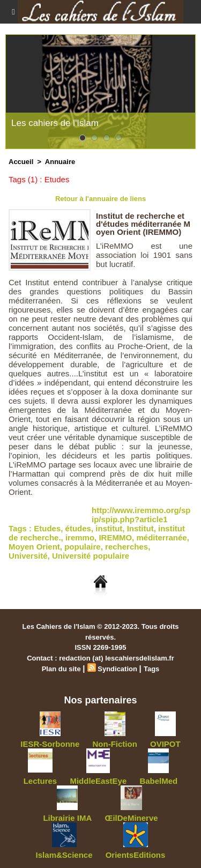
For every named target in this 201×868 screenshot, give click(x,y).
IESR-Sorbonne (50, 744)
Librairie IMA (67, 818)
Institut (140, 528)
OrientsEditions (136, 855)
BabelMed (158, 781)
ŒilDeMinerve (131, 818)
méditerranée (161, 537)
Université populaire (91, 556)
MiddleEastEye (98, 781)
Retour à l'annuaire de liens (100, 199)
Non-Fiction (115, 744)
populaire (83, 547)
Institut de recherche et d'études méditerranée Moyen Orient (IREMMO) (143, 224)
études (78, 528)
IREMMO (115, 537)
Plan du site (61, 669)
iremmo (80, 537)
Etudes (47, 528)
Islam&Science (64, 855)
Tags (151, 669)
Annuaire (60, 162)
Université (28, 556)
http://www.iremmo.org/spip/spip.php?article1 (141, 515)
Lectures (40, 781)
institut (109, 528)
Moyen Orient (34, 547)
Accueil (21, 162)
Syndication (117, 669)
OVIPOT (165, 744)
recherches (126, 547)
